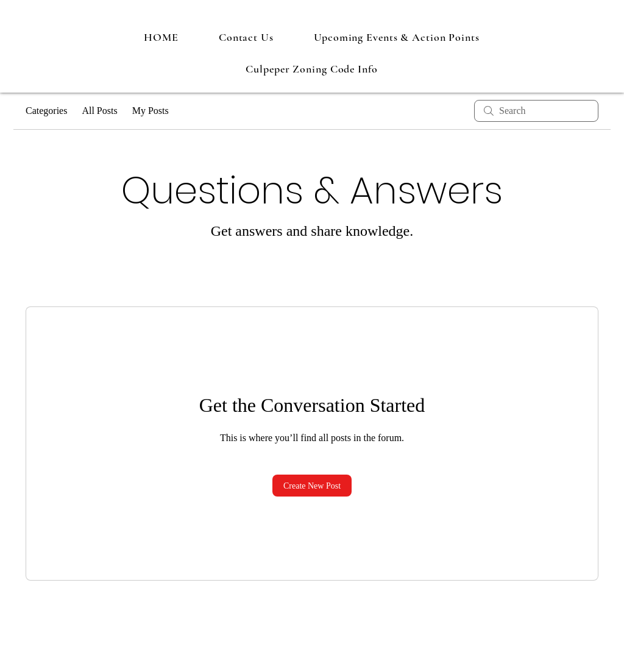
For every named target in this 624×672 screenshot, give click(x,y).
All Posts (99, 111)
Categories (46, 111)
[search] (536, 111)
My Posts (151, 111)
